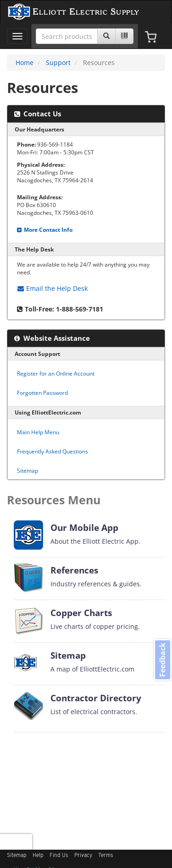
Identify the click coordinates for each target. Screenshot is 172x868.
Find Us (59, 856)
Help (38, 856)
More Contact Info (45, 229)
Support (58, 63)
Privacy (83, 856)
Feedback (162, 660)
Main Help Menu (38, 432)
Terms (106, 856)
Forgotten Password (42, 393)
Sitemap (28, 470)
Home (25, 63)
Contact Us (38, 114)
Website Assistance (52, 338)
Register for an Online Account (56, 373)
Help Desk (53, 288)
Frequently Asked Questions (53, 451)
